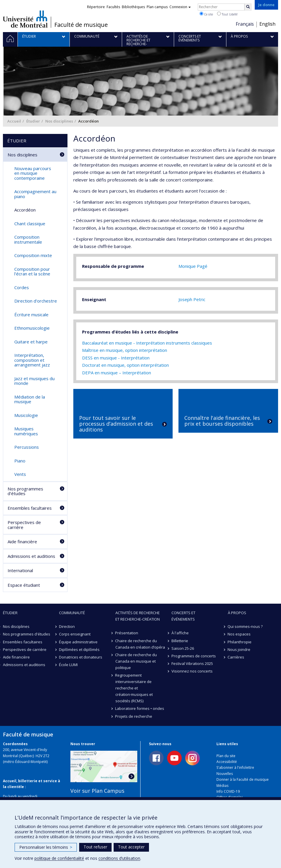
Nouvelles (225, 774)
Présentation (127, 633)
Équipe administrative (78, 642)
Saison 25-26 (183, 648)
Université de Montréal (25, 19)
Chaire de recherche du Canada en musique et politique (136, 661)
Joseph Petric (192, 299)
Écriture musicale (31, 315)
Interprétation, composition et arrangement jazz (32, 360)
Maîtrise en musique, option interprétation (125, 350)
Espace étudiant (24, 585)
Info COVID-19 (228, 791)
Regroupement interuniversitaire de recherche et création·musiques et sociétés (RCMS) (134, 688)
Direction (67, 626)
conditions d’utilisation (119, 858)
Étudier (33, 121)
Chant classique (30, 223)
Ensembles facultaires (30, 508)
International (20, 570)
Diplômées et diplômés (79, 649)
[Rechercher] (248, 7)
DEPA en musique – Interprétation (117, 373)
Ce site (206, 14)
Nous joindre (239, 649)
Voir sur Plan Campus (97, 791)
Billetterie (180, 641)
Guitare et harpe (31, 342)
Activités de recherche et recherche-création (138, 616)
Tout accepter (131, 847)
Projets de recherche (134, 716)
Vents (20, 474)
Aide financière (22, 542)
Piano (20, 461)
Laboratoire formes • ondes (140, 708)
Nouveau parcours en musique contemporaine (33, 173)
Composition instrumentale (28, 239)
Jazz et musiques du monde (34, 381)
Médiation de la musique (30, 399)
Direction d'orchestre (36, 301)
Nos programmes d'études (25, 491)
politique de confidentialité (59, 858)
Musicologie (26, 415)
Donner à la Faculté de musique (243, 779)
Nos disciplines (59, 121)
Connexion (180, 7)
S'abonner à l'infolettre (235, 767)
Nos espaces (239, 634)
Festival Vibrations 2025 (192, 663)
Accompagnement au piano (35, 194)
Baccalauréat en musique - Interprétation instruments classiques (147, 343)
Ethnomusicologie (32, 328)
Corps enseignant (75, 634)
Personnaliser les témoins (46, 847)
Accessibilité (227, 762)
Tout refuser (95, 847)
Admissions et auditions (31, 556)
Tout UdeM (227, 14)
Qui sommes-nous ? (245, 626)
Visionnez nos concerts (192, 671)
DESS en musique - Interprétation (116, 358)
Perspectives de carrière (24, 525)
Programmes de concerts (194, 656)
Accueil (14, 121)
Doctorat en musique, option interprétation (125, 365)
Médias (222, 786)
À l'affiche (180, 633)
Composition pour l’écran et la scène (32, 271)
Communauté (72, 613)
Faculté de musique (81, 25)
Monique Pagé (193, 266)
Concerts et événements (183, 616)
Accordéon (25, 210)
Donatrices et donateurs (81, 657)
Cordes (22, 287)
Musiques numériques (26, 431)
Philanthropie (240, 642)
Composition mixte (33, 255)
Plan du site (226, 756)
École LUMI (68, 665)
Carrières (236, 657)
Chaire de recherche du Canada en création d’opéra (140, 644)
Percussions (27, 447)
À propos (237, 613)
